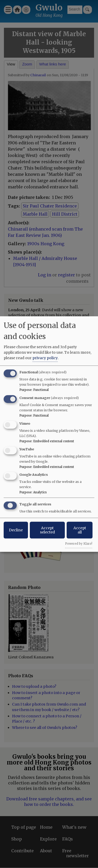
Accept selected (47, 530)
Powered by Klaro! (79, 544)
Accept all (80, 530)
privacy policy (45, 358)
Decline (16, 530)
